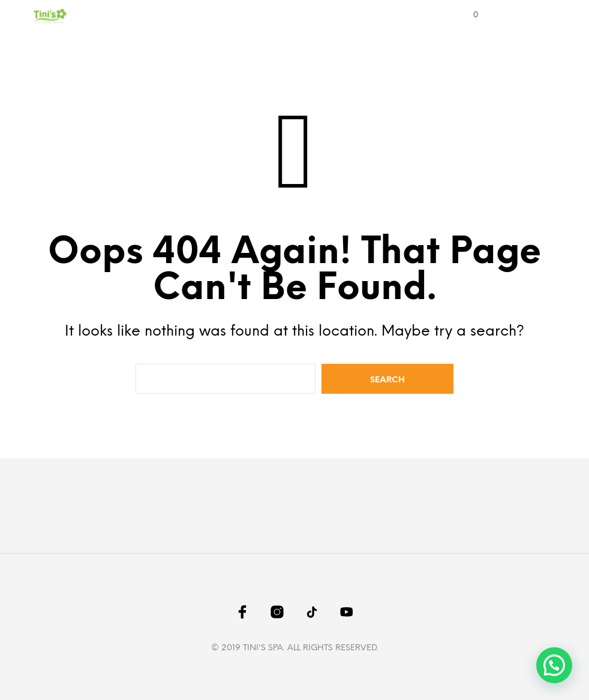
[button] (468, 16)
